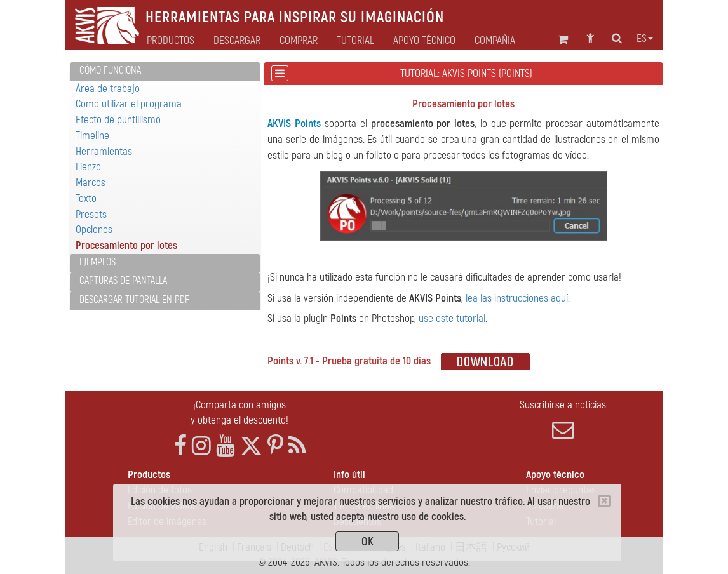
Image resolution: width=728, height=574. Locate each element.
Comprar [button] (299, 41)
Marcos (91, 183)
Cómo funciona (110, 70)
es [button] (645, 39)
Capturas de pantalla (123, 281)
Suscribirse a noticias (563, 420)
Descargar (237, 41)
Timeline (92, 136)
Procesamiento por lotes (126, 245)
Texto (86, 198)
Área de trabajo (108, 89)
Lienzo (88, 167)
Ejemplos (98, 262)
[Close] (604, 501)
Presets (91, 214)
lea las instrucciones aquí (517, 298)
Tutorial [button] (355, 41)
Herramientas (104, 151)
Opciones (94, 230)
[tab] (165, 71)
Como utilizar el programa (129, 104)
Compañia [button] (495, 41)
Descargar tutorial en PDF (134, 300)
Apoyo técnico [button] (424, 41)
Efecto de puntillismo (118, 120)
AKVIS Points (294, 123)
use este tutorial (452, 318)
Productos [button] (171, 41)
